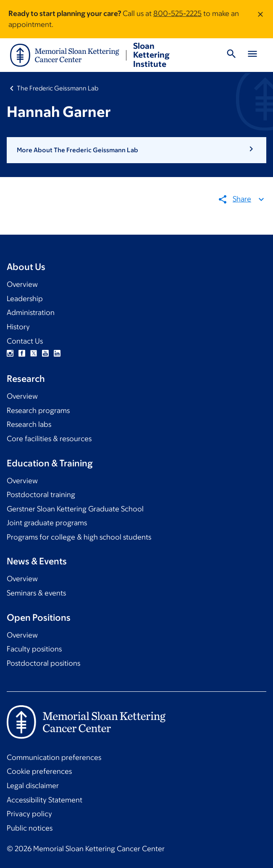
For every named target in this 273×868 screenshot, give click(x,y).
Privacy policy (29, 814)
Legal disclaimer (33, 786)
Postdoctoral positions (43, 663)
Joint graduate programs (47, 523)
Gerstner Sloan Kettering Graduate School (75, 509)
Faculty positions (34, 649)
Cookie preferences (39, 771)
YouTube (45, 353)
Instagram (10, 353)
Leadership (25, 299)
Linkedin (57, 353)
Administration (31, 312)
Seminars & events (36, 593)
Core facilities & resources (49, 439)
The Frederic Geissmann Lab (58, 88)
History (18, 327)
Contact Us (25, 341)
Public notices (30, 828)
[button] (136, 150)
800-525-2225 (177, 13)
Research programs (38, 410)
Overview (22, 284)
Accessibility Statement (45, 800)
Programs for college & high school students (79, 537)
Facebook (22, 353)
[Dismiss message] (260, 19)
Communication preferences (54, 757)
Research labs (29, 424)
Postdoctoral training (41, 495)
